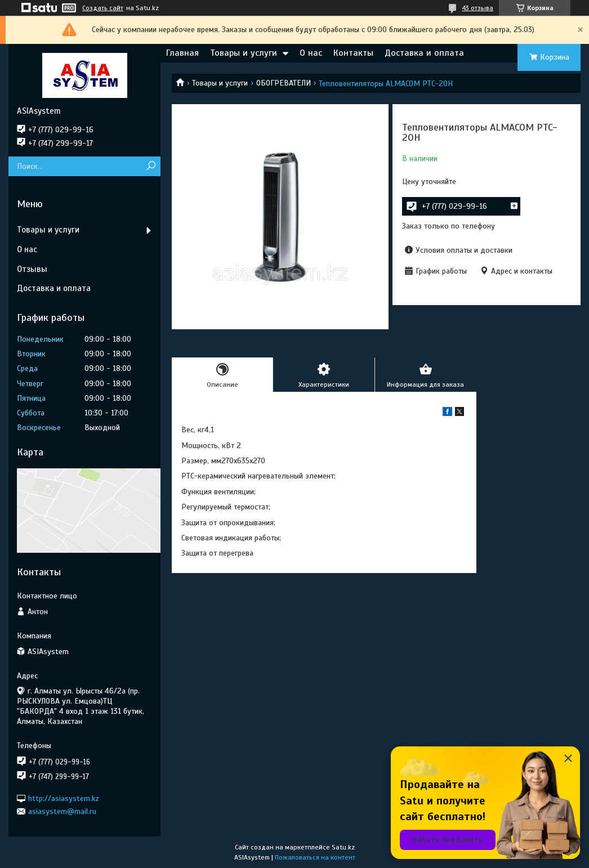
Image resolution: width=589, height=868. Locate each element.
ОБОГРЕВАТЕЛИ (284, 83)
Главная (182, 53)
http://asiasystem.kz (64, 798)
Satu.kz (343, 847)
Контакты (353, 53)
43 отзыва (478, 8)
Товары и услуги (244, 53)
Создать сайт (103, 8)
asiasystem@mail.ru (62, 811)
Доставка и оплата (424, 53)
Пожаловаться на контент (315, 857)
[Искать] (151, 166)
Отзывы (32, 269)
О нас (311, 53)
